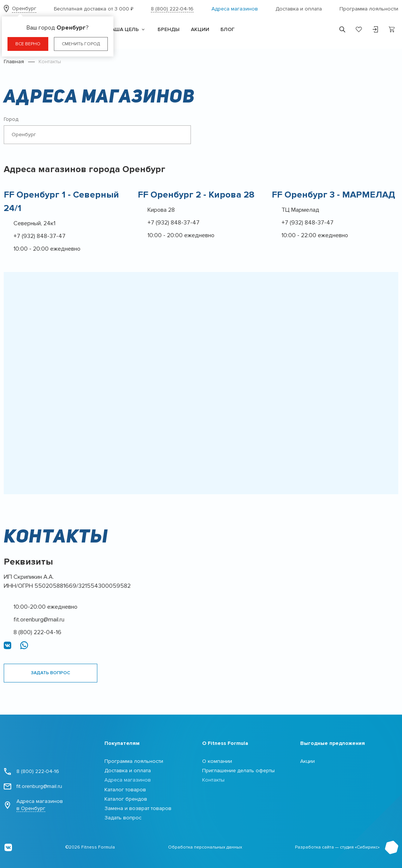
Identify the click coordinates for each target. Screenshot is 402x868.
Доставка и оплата (299, 9)
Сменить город (81, 44)
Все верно (28, 44)
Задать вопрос (51, 673)
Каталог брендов (126, 799)
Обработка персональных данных (205, 847)
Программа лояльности (369, 9)
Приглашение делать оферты (238, 771)
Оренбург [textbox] (24, 135)
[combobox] (97, 135)
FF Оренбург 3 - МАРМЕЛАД (334, 195)
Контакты (213, 780)
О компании (217, 761)
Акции (307, 761)
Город (11, 119)
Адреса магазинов (235, 9)
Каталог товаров (125, 790)
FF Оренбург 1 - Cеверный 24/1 (61, 201)
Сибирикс (367, 847)
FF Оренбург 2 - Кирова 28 (196, 195)
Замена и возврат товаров (138, 808)
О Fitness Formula (225, 743)
